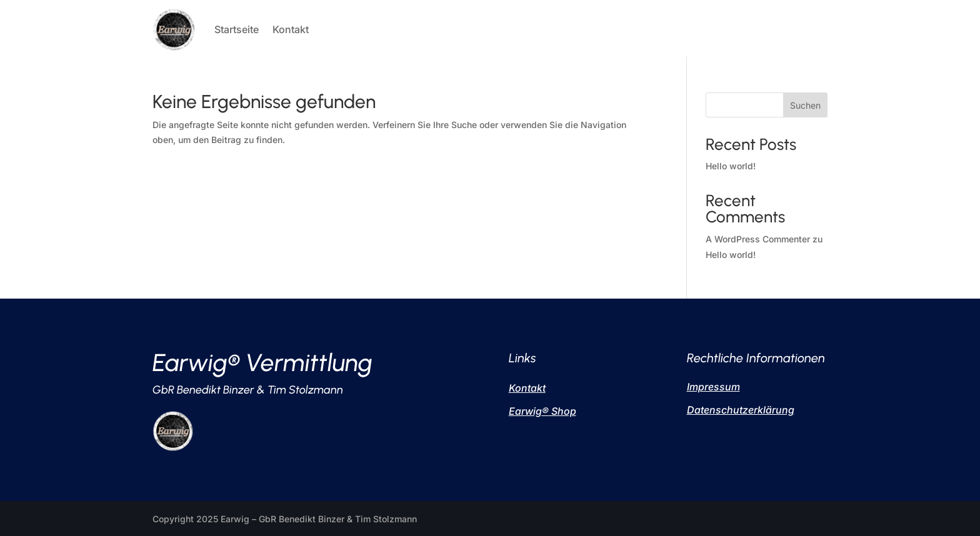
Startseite (237, 29)
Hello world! (731, 166)
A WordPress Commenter (758, 239)
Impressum (713, 387)
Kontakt (291, 29)
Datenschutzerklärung (741, 410)
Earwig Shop (542, 411)
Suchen (805, 105)
